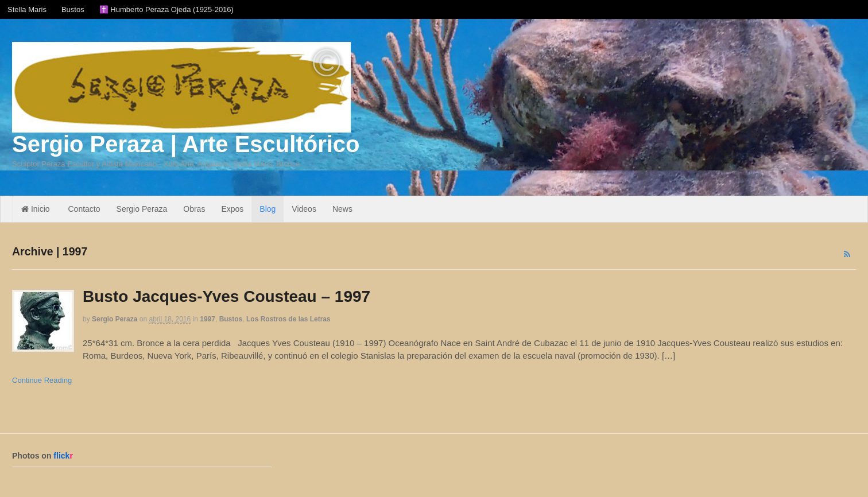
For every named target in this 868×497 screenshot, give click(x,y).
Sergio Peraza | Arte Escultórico (186, 144)
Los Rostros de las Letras (288, 319)
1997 (208, 319)
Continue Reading (42, 380)
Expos (232, 209)
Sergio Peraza (142, 209)
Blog (268, 209)
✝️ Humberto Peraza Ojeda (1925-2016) (166, 9)
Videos (304, 209)
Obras (194, 209)
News (342, 209)
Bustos (73, 9)
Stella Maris (27, 9)
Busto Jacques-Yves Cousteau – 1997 (226, 296)
